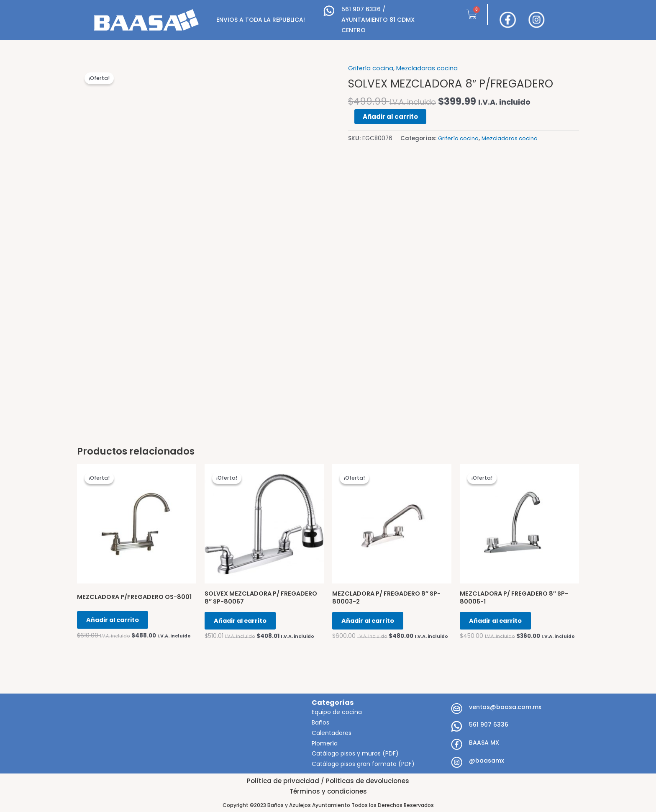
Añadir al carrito (390, 116)
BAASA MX (484, 743)
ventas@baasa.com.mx (505, 707)
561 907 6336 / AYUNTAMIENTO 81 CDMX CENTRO (378, 20)
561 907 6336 (489, 725)
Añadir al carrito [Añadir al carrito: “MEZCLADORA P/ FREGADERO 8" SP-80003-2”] (372, 623)
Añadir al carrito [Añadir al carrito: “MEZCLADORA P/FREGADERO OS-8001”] (117, 623)
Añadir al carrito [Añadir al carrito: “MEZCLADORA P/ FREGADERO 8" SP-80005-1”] (500, 623)
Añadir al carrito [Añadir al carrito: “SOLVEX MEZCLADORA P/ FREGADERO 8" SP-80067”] (245, 623)
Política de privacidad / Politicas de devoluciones (328, 781)
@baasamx (487, 761)
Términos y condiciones (328, 791)
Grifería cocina (371, 68)
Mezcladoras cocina (428, 68)
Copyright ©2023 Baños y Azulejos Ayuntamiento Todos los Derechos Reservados (328, 805)
